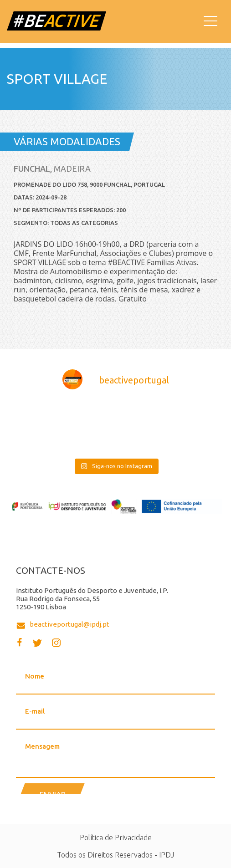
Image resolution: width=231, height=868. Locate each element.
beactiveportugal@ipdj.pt (69, 624)
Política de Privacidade (116, 837)
